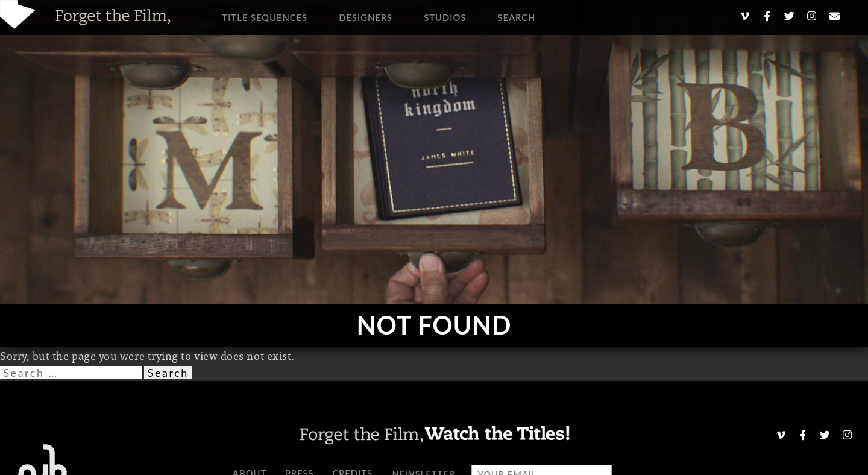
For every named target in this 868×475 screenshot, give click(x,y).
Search (516, 17)
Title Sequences (265, 17)
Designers (366, 17)
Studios (445, 17)
